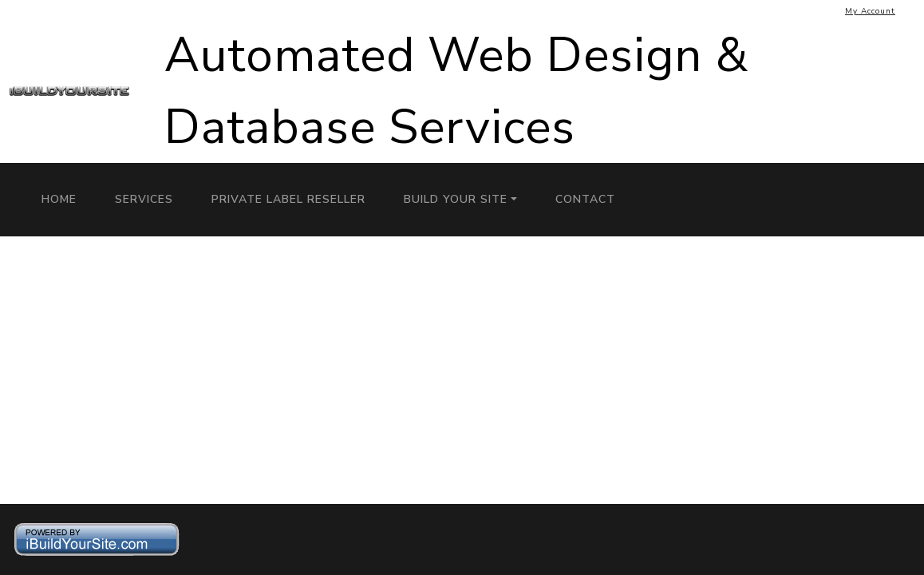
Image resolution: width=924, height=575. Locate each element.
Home (59, 199)
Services (144, 199)
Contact (585, 199)
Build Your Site (456, 199)
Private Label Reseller (288, 199)
